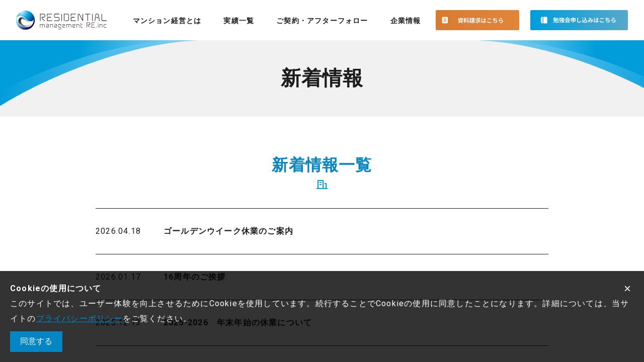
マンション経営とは (167, 21)
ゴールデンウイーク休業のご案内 (228, 231)
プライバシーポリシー (79, 319)
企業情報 (406, 21)
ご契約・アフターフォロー (322, 21)
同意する (36, 341)
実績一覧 (239, 21)
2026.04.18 (118, 231)
